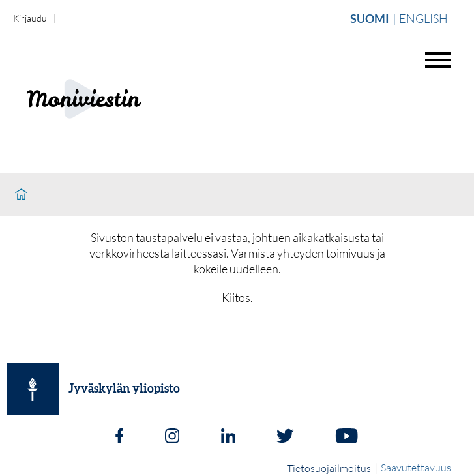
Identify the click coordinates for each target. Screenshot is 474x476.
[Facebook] (119, 438)
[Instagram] (172, 438)
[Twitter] (285, 438)
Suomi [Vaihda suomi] (370, 18)
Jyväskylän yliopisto (124, 389)
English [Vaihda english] (423, 18)
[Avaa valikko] (438, 60)
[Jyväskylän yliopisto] (33, 389)
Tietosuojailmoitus (329, 468)
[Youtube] (347, 438)
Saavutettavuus (416, 468)
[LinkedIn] (228, 438)
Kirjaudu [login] (30, 18)
